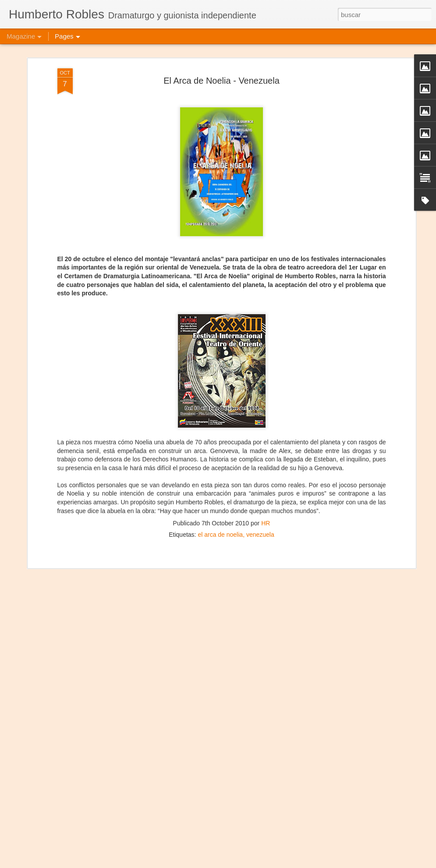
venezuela (260, 510)
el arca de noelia (220, 510)
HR (266, 499)
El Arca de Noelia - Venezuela (222, 56)
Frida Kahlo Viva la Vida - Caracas (189, 858)
